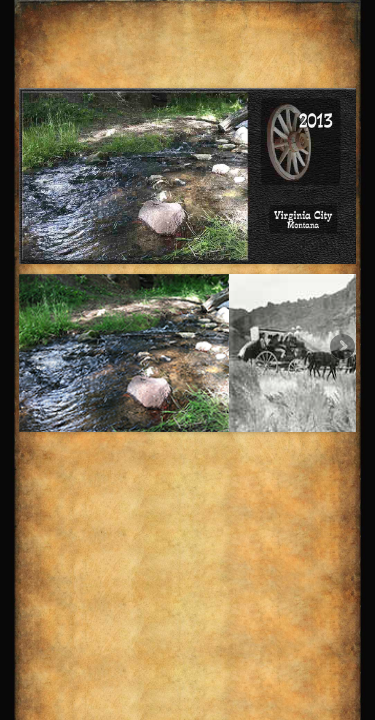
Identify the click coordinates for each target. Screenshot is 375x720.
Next (341, 348)
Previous (34, 348)
